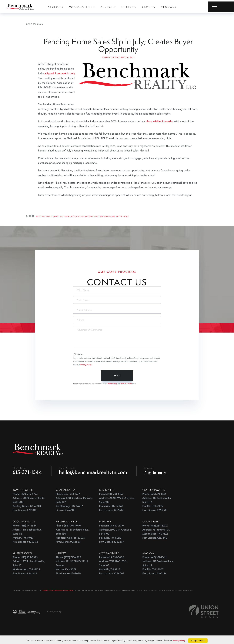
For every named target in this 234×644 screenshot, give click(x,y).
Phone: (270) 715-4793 (25, 501)
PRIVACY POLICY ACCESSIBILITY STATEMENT (58, 597)
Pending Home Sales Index (114, 223)
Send (117, 382)
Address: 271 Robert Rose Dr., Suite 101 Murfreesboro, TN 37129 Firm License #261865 (29, 575)
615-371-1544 (27, 479)
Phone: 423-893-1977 (68, 501)
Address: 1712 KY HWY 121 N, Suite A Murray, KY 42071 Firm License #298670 (72, 575)
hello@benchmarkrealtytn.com (93, 479)
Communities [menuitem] (81, 7)
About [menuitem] (147, 7)
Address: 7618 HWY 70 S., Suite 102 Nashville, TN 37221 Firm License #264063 (113, 575)
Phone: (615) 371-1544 (154, 501)
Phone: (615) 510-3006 (112, 565)
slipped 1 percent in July (60, 80)
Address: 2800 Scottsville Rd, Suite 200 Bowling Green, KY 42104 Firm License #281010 (29, 511)
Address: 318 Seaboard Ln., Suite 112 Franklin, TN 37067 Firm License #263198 (157, 511)
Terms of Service (126, 390)
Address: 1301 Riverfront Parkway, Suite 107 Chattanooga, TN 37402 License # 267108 (74, 511)
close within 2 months (159, 128)
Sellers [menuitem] (127, 7)
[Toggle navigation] (221, 7)
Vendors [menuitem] (169, 7)
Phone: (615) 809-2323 (25, 565)
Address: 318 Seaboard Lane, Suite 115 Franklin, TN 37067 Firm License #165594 (158, 575)
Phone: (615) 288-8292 (155, 533)
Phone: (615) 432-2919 (111, 533)
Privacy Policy (86, 371)
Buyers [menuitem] (107, 7)
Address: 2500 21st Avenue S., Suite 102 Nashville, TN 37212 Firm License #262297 (116, 543)
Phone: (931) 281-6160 (111, 501)
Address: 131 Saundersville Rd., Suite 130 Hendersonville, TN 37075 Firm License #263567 (73, 543)
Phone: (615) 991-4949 (68, 533)
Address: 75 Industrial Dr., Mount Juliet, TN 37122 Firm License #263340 (156, 541)
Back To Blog (35, 24)
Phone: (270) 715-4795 (68, 565)
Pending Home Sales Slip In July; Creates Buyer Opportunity (118, 49)
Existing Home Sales (47, 223)
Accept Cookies (199, 641)
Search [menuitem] (55, 7)
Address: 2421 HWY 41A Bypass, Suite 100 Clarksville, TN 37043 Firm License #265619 (117, 511)
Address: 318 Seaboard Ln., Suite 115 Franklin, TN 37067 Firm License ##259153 (27, 543)
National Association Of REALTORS (79, 223)
